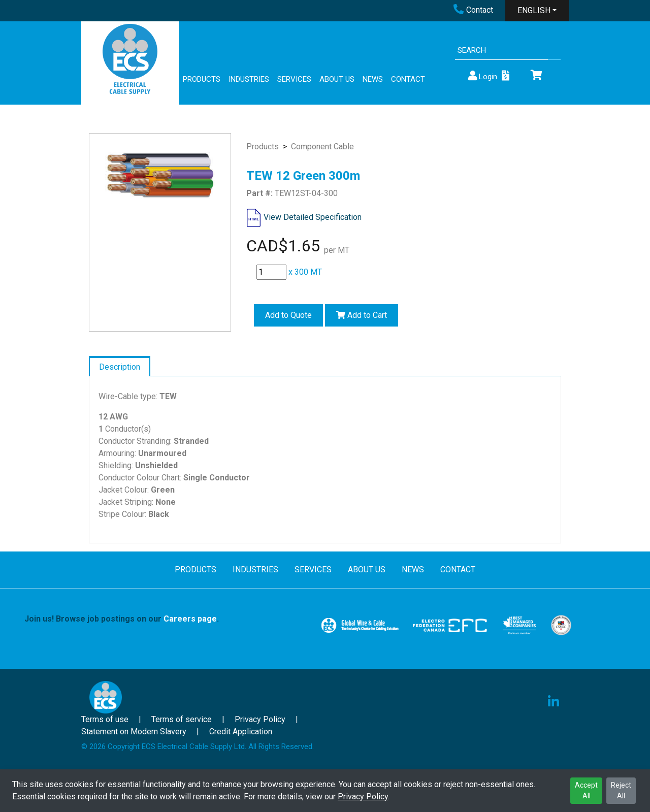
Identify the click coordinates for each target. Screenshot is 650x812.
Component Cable (322, 147)
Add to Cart (362, 315)
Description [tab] (120, 367)
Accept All (586, 790)
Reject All (621, 790)
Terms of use (105, 719)
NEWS (373, 79)
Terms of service (182, 719)
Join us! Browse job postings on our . (122, 619)
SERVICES (294, 79)
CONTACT (408, 79)
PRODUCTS (202, 79)
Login (482, 76)
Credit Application (241, 732)
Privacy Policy (363, 797)
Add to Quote (288, 315)
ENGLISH (534, 10)
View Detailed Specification (313, 217)
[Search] (501, 51)
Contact (473, 10)
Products (263, 147)
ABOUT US (337, 79)
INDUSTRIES (249, 79)
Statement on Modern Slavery (134, 732)
